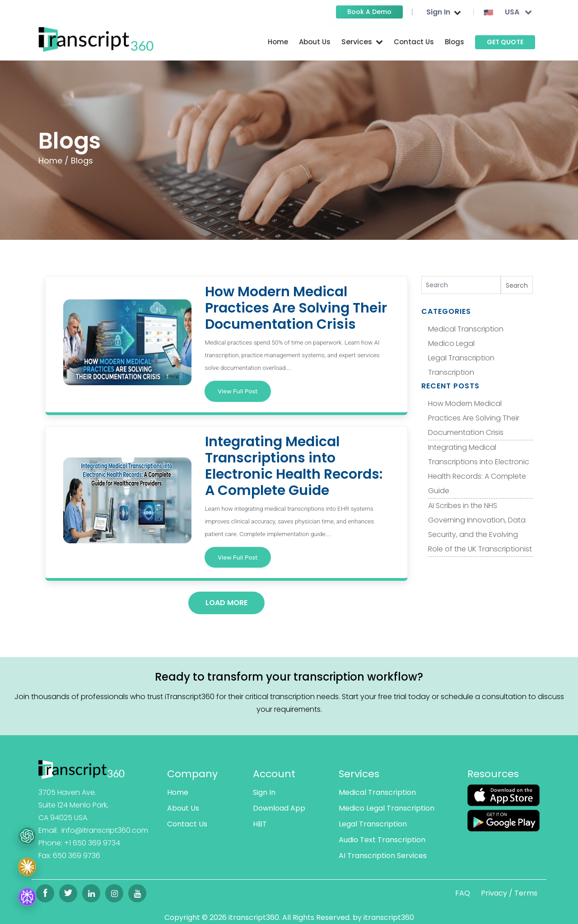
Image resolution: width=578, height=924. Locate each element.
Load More (226, 603)
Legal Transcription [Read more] (373, 824)
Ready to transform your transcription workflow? (289, 677)
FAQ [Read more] (463, 893)
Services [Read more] (359, 774)
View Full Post (238, 391)
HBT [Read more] (260, 824)
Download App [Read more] (279, 808)
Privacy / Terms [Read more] (509, 893)
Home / (54, 161)
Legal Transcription (461, 358)
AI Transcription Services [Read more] (383, 856)
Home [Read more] (278, 42)
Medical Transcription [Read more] (377, 792)
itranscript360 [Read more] (389, 917)
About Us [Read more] (315, 42)
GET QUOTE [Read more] (505, 42)
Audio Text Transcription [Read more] (382, 840)
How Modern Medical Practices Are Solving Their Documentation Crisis (474, 418)
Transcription (451, 372)
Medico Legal (451, 343)
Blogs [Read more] (454, 42)
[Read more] (96, 39)
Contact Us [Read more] (414, 42)
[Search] (461, 285)
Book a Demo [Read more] (369, 12)
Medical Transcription (466, 329)
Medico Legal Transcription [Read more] (387, 808)
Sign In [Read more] (264, 792)
